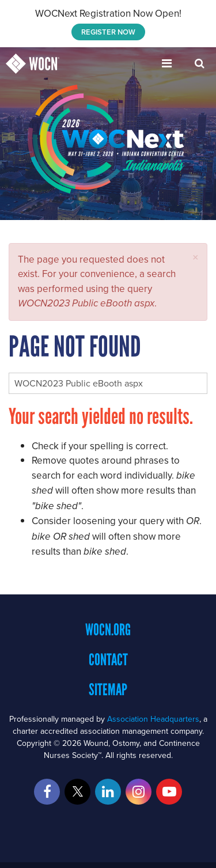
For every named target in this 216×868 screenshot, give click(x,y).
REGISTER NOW (108, 32)
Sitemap (108, 689)
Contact (108, 659)
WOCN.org (108, 630)
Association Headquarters (153, 719)
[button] (196, 257)
